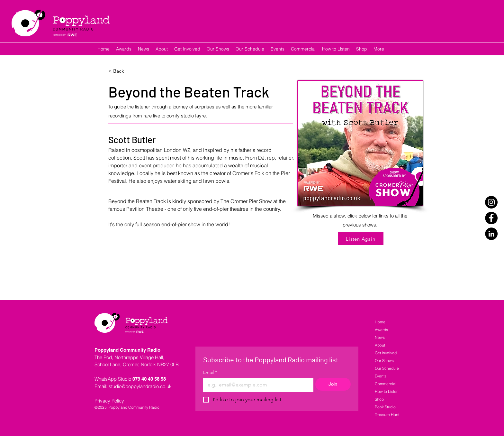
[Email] (256, 385)
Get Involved (386, 353)
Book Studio (385, 407)
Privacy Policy (109, 401)
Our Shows (384, 361)
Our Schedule (387, 368)
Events (381, 376)
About (380, 345)
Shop (379, 399)
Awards (381, 330)
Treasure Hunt (387, 415)
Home (380, 322)
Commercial (386, 384)
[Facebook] (491, 218)
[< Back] (121, 71)
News (380, 337)
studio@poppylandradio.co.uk (140, 386)
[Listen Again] (361, 239)
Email (210, 372)
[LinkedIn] (491, 234)
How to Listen (387, 391)
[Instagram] (491, 202)
